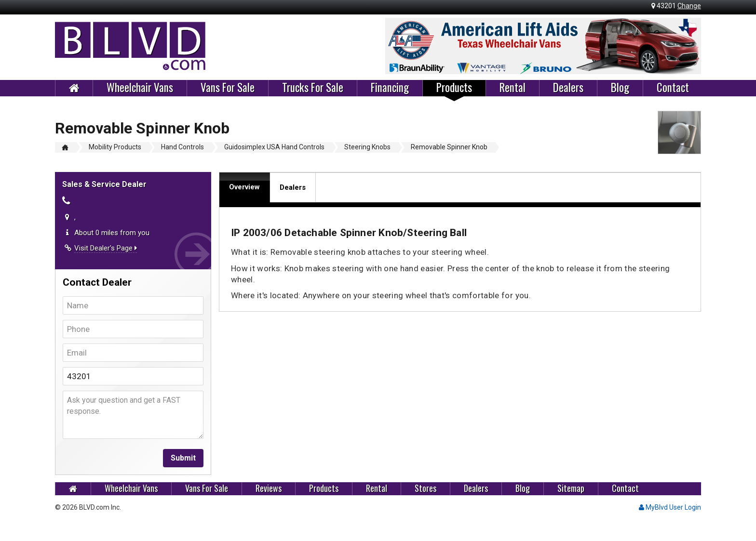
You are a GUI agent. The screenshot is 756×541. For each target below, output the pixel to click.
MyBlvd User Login (670, 507)
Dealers (568, 88)
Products (454, 88)
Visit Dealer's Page (106, 248)
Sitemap (571, 488)
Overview (244, 187)
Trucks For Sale (313, 88)
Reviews (269, 488)
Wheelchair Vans (140, 88)
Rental (513, 88)
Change (689, 6)
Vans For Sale (228, 88)
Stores (425, 488)
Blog (620, 88)
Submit (183, 458)
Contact (673, 88)
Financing (390, 88)
